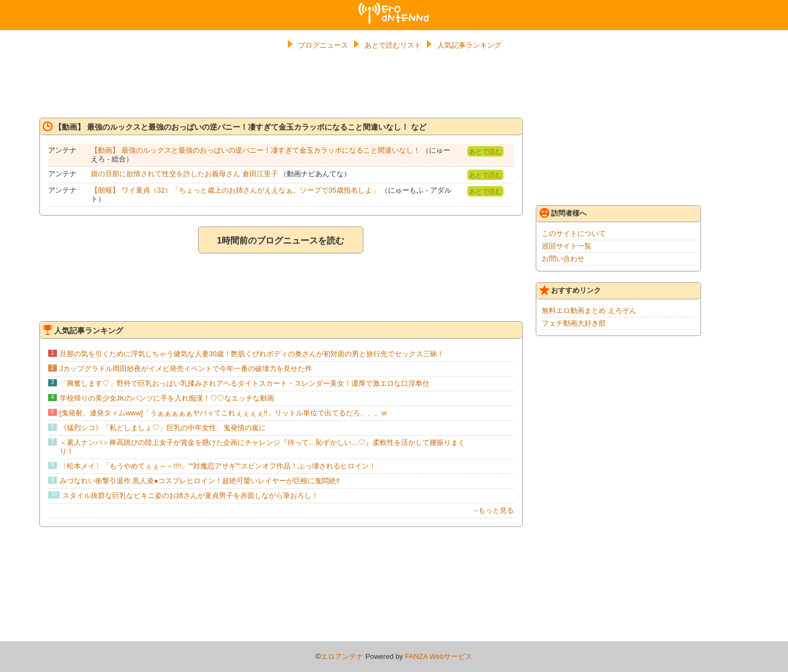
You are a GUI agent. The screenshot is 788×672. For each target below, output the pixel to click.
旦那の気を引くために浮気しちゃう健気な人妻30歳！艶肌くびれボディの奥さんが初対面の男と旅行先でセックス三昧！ (252, 354)
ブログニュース (323, 45)
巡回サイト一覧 (567, 246)
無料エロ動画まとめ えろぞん (589, 311)
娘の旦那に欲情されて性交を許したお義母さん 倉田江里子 (184, 174)
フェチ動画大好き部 (574, 323)
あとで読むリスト (393, 45)
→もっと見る (493, 510)
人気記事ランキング (469, 45)
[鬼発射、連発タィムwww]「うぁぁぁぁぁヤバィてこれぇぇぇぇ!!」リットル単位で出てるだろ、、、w (223, 413)
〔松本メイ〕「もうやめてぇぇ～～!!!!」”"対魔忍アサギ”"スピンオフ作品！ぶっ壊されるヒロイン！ (218, 466)
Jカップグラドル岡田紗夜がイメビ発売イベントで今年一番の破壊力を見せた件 (186, 369)
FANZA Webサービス (439, 656)
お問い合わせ (563, 259)
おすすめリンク (570, 290)
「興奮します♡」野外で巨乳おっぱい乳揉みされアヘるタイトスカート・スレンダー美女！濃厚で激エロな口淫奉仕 (245, 383)
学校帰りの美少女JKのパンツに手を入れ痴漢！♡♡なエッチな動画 (167, 398)
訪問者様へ (563, 213)
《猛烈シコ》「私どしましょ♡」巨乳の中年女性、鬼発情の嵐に (163, 428)
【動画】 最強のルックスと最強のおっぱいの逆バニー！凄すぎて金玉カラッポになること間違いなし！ (256, 150)
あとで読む (485, 152)
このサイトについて (574, 233)
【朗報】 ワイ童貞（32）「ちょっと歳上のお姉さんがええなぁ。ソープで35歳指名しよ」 (235, 190)
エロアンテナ (394, 7)
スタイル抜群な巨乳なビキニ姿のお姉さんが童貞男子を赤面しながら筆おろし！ (190, 496)
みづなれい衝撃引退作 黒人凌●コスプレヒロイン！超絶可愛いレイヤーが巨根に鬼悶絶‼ (200, 481)
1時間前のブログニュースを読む (280, 241)
